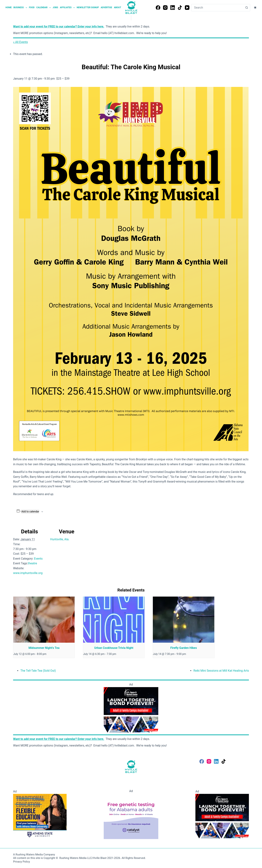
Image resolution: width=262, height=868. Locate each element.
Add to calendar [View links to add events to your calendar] (30, 512)
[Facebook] (158, 8)
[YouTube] (187, 8)
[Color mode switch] (255, 8)
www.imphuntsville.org (28, 573)
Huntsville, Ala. (60, 539)
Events (38, 559)
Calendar (44, 8)
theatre (32, 563)
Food (32, 7)
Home (9, 7)
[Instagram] (165, 8)
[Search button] (247, 8)
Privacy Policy (21, 862)
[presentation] (44, 620)
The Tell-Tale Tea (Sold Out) (38, 671)
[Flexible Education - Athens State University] (40, 816)
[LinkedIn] (173, 8)
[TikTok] (180, 8)
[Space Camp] (131, 710)
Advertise (107, 7)
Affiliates (68, 8)
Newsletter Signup (88, 7)
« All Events (20, 42)
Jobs (55, 7)
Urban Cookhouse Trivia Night (114, 648)
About (117, 7)
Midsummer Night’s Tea (44, 648)
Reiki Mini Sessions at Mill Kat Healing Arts (221, 671)
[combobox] (217, 8)
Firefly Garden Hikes (184, 648)
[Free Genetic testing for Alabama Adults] (131, 816)
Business (21, 8)
